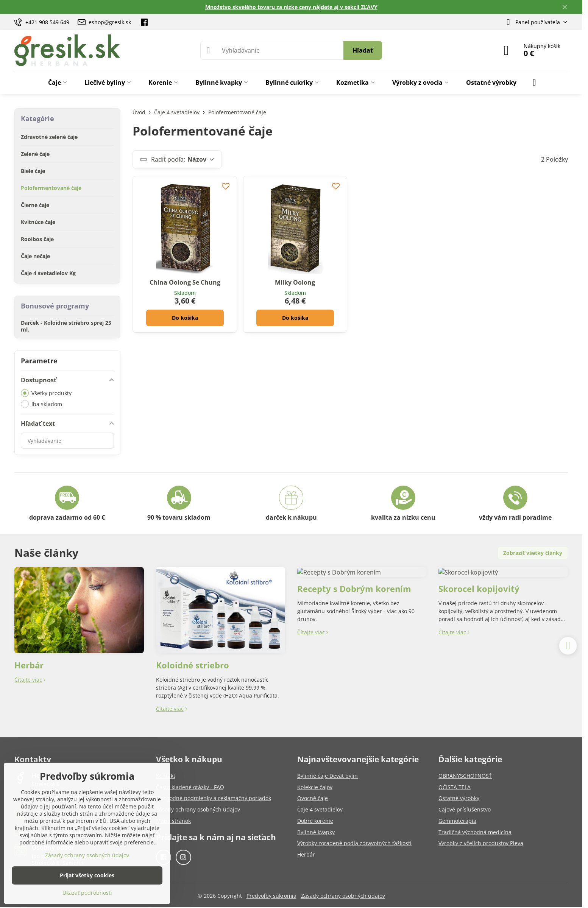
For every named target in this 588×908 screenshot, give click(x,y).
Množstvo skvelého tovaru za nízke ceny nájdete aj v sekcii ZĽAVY (291, 7)
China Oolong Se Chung (185, 282)
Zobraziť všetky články (533, 553)
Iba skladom (41, 404)
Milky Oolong (295, 282)
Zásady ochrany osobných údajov (343, 896)
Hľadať (363, 50)
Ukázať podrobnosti (87, 893)
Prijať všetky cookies (87, 875)
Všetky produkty (46, 393)
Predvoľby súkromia (271, 896)
